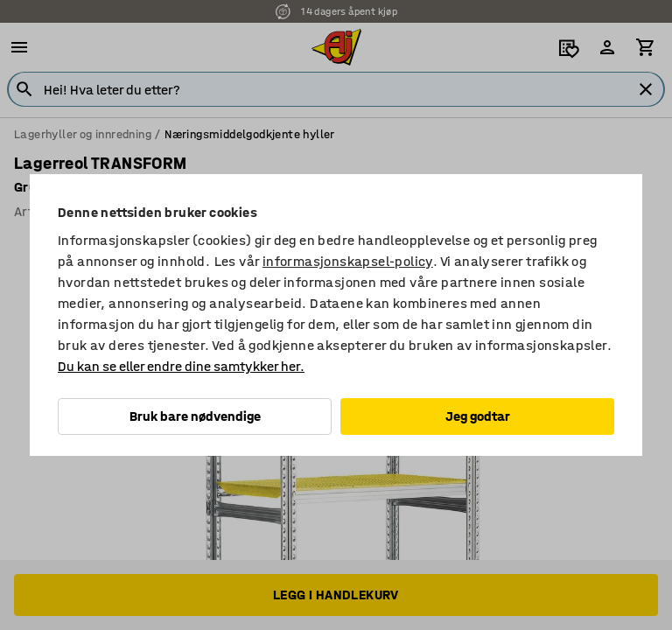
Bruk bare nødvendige (195, 416)
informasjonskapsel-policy (348, 261)
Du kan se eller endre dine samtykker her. (181, 366)
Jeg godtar (478, 416)
